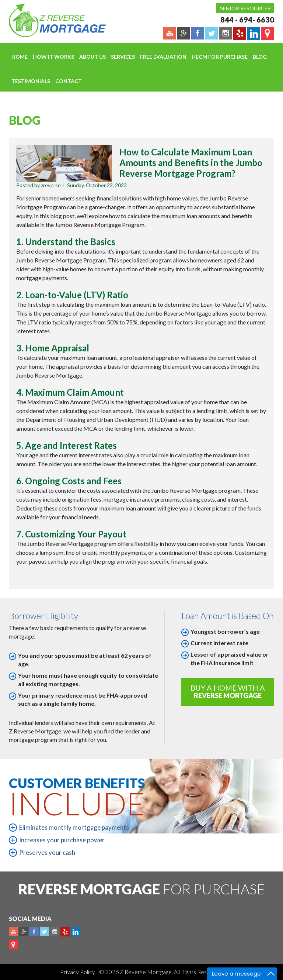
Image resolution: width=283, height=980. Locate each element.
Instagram (55, 932)
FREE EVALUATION (163, 57)
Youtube (13, 932)
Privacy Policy (78, 972)
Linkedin (75, 932)
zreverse (51, 185)
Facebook (34, 932)
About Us (92, 57)
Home (20, 57)
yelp (65, 932)
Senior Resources (245, 8)
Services (123, 57)
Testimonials (31, 81)
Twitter (44, 932)
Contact (69, 81)
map (13, 945)
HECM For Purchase (220, 57)
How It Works (53, 57)
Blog (260, 57)
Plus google (24, 932)
